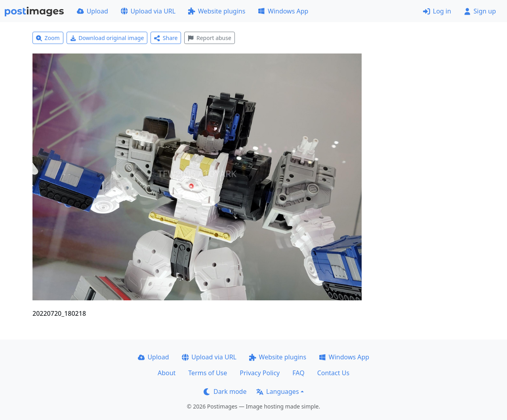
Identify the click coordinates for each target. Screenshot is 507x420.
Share (166, 38)
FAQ (298, 373)
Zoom (48, 38)
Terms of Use (208, 373)
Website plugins (217, 11)
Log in (437, 11)
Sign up (480, 11)
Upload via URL (148, 11)
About (167, 373)
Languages (277, 391)
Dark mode (225, 391)
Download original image (107, 38)
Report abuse (209, 38)
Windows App (283, 11)
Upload (92, 11)
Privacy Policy (260, 373)
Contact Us (333, 373)
